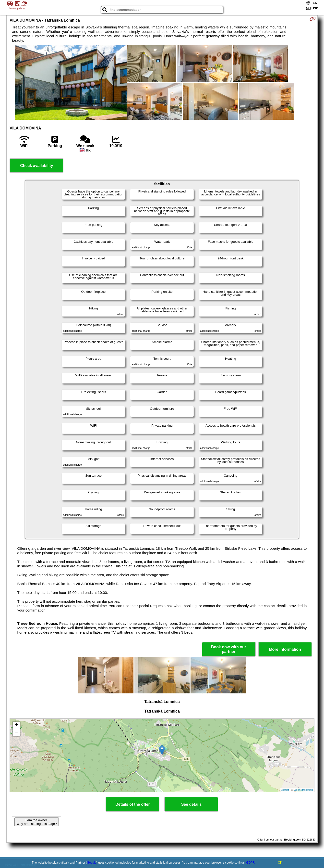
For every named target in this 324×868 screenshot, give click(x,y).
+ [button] (17, 725)
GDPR (250, 863)
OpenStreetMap (303, 790)
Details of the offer (132, 804)
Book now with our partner (229, 649)
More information (285, 649)
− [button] (17, 733)
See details (192, 804)
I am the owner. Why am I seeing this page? (36, 822)
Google (92, 863)
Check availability (36, 166)
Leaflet (285, 790)
